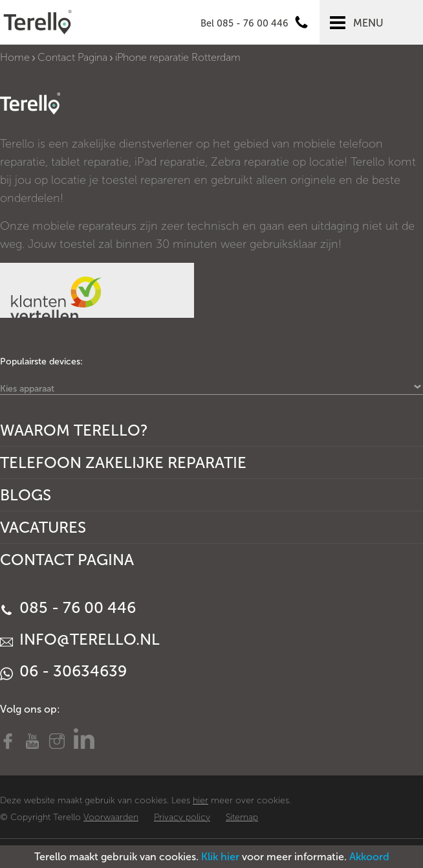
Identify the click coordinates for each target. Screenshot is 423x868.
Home (15, 57)
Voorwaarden (111, 817)
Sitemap (242, 817)
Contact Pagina (72, 57)
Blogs (26, 495)
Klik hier (220, 857)
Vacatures (43, 527)
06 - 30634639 (63, 671)
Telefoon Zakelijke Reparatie (123, 462)
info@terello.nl (80, 639)
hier (201, 800)
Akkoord (369, 857)
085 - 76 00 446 (68, 607)
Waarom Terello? (74, 430)
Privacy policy (182, 817)
